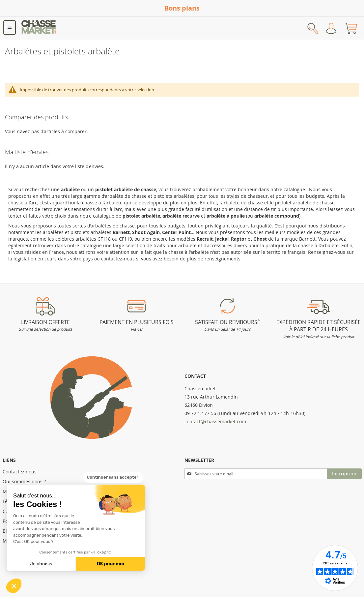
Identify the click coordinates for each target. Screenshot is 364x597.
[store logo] (39, 28)
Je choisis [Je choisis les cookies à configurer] (41, 564)
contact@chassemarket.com (215, 421)
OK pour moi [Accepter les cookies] (111, 564)
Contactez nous (20, 472)
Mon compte (331, 28)
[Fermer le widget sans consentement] (113, 477)
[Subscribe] (344, 474)
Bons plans (182, 8)
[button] (14, 586)
